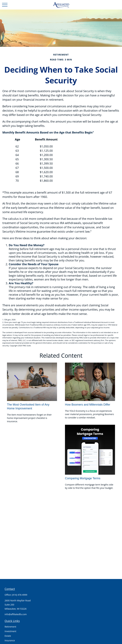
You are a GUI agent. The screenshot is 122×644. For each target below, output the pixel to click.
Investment (10, 631)
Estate (8, 636)
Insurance (10, 640)
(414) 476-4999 (20, 595)
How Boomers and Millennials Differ (88, 405)
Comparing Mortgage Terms (83, 478)
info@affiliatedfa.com (16, 614)
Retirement (10, 627)
